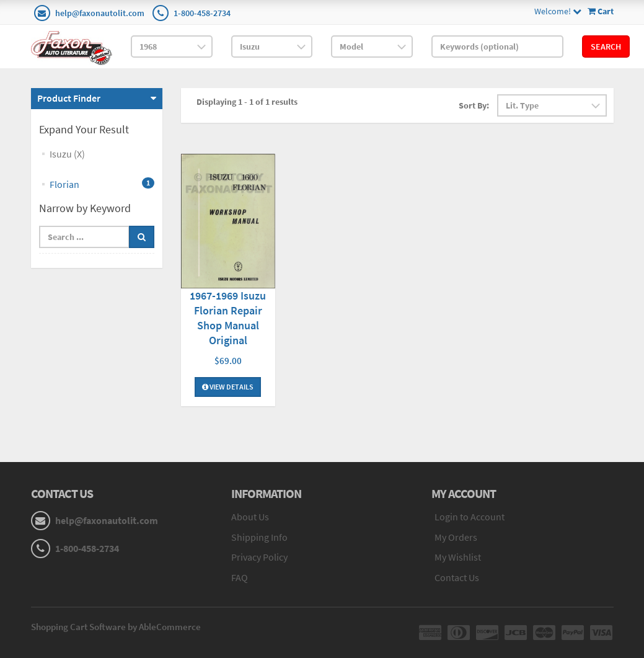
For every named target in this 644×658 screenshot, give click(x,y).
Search (606, 47)
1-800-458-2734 (202, 13)
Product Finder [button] (69, 98)
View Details (228, 387)
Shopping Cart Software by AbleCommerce (116, 627)
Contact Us (457, 577)
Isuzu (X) (67, 154)
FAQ (240, 577)
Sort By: (474, 105)
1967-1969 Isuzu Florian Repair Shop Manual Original (228, 318)
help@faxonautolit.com (100, 13)
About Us (250, 517)
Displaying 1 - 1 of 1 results (247, 102)
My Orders (456, 537)
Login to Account (470, 517)
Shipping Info (259, 537)
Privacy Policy (259, 557)
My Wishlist (458, 557)
